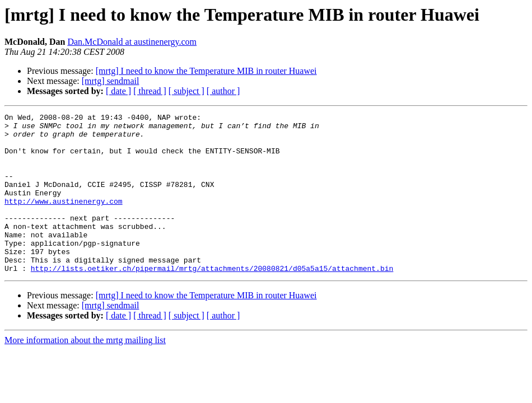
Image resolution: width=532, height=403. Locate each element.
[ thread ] (150, 91)
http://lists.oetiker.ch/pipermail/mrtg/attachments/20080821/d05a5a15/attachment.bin (212, 300)
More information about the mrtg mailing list (85, 372)
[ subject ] (186, 91)
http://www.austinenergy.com (64, 219)
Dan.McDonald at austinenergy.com (132, 42)
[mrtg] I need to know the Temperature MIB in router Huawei (206, 71)
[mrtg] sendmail (111, 81)
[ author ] (223, 91)
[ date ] (118, 91)
